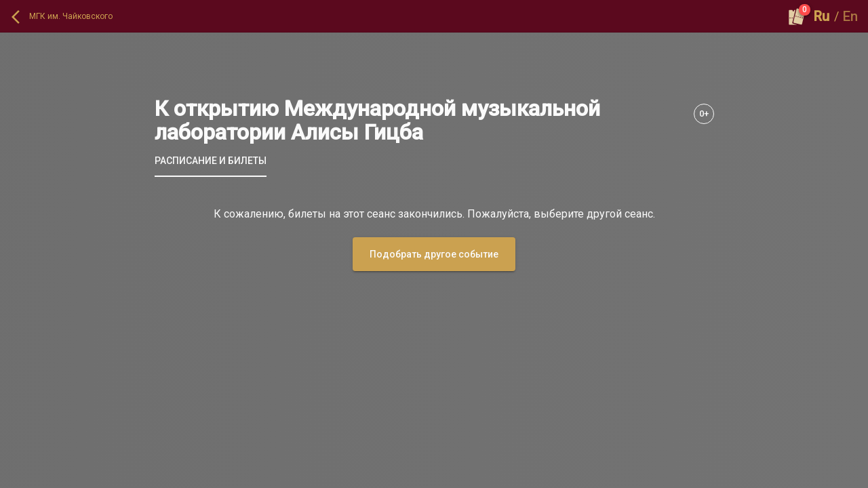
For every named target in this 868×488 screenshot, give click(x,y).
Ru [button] (822, 16)
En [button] (850, 16)
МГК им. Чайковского (71, 16)
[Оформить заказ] (797, 16)
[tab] (211, 161)
